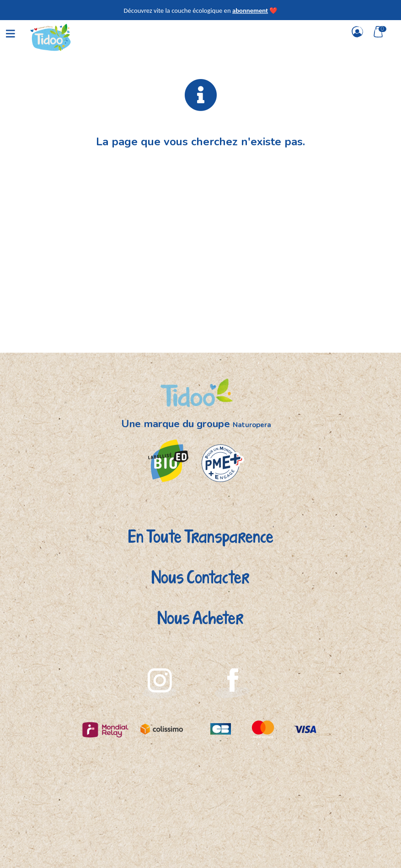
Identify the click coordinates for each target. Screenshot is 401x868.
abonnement (250, 11)
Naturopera (252, 425)
